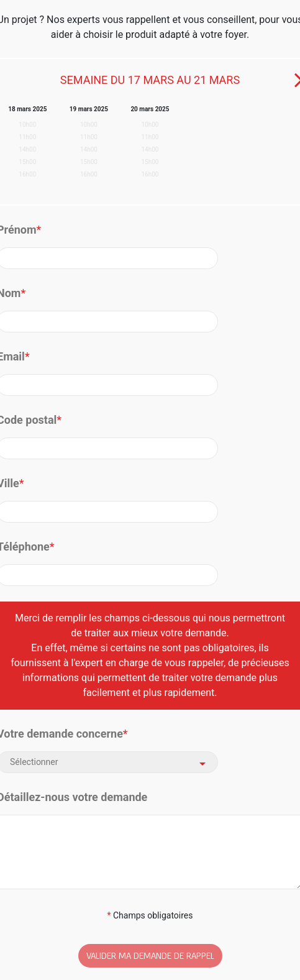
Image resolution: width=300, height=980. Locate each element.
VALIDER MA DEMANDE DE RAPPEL (150, 955)
